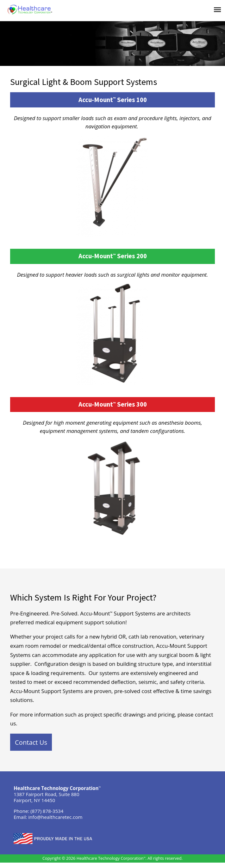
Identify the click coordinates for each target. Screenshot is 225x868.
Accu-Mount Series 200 (113, 256)
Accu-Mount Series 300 (113, 404)
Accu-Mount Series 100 (113, 100)
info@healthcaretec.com (56, 817)
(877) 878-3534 (47, 811)
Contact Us (31, 742)
